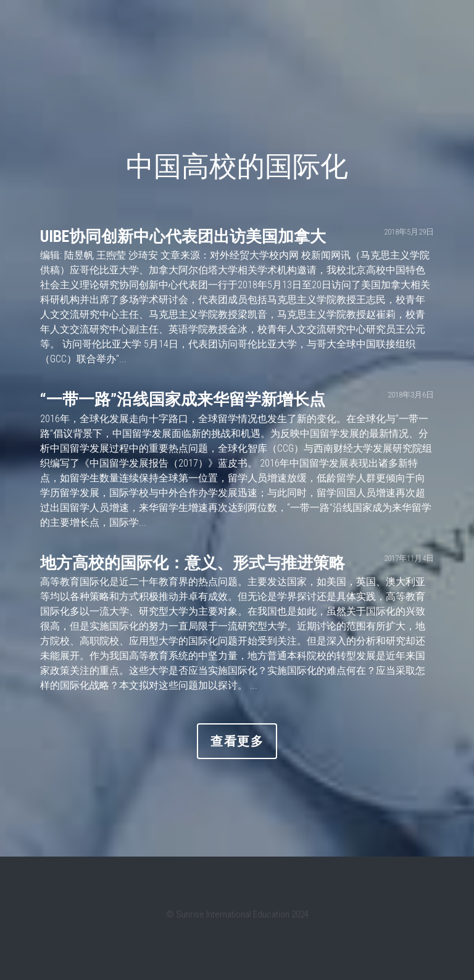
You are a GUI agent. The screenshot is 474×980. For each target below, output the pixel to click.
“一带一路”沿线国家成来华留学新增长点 (183, 400)
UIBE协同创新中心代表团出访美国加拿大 (183, 236)
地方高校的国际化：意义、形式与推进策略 (193, 563)
